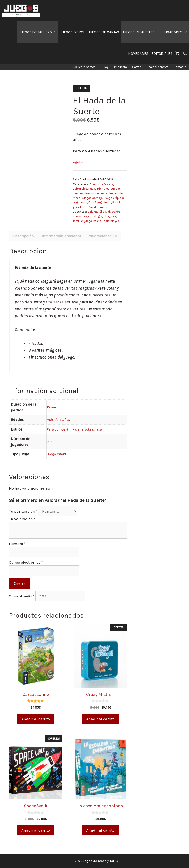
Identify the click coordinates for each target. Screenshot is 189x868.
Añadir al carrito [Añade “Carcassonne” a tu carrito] (36, 719)
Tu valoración (22, 519)
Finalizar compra (157, 67)
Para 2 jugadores (100, 202)
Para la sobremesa (87, 429)
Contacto (180, 67)
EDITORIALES (162, 54)
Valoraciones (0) (103, 236)
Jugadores (80, 202)
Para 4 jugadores (99, 207)
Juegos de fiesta (96, 193)
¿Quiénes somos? (85, 67)
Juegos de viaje (92, 198)
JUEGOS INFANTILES (142, 32)
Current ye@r (22, 596)
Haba (92, 189)
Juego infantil (58, 454)
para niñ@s (111, 221)
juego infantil (93, 221)
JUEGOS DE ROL (73, 32)
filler (106, 216)
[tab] (23, 236)
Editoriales (80, 189)
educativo (80, 216)
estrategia (95, 216)
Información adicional (61, 236)
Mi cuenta (120, 67)
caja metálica (97, 212)
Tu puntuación (23, 511)
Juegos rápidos (114, 198)
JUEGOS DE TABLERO (39, 32)
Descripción (23, 236)
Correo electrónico (26, 562)
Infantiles (103, 189)
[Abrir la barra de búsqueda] (185, 54)
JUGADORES (176, 32)
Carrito (137, 67)
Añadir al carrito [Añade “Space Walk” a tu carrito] (36, 830)
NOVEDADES (138, 54)
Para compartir (59, 429)
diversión (114, 212)
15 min (52, 407)
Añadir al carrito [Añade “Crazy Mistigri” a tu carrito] (100, 719)
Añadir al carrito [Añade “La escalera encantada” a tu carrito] (100, 830)
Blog (106, 67)
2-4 (49, 442)
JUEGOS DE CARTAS (104, 32)
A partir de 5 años (101, 184)
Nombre (17, 544)
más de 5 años (58, 419)
